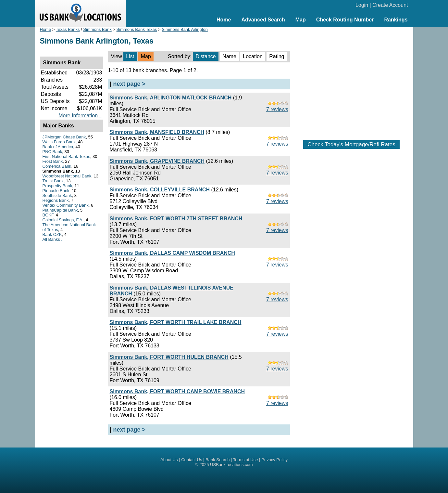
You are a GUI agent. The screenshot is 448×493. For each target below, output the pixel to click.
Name (229, 56)
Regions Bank (56, 200)
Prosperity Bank (57, 186)
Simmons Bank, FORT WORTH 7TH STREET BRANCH (176, 219)
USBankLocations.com (231, 465)
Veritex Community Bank (66, 205)
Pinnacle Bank (56, 191)
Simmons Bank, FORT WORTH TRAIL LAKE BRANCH (176, 322)
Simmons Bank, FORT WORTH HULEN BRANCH (169, 357)
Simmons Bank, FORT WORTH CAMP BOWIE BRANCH (177, 391)
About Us (169, 460)
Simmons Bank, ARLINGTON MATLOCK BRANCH (171, 98)
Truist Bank (53, 181)
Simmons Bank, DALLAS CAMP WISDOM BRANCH (172, 253)
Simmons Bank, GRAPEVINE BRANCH (157, 161)
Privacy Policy (274, 460)
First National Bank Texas (66, 156)
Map (301, 20)
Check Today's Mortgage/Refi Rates (351, 144)
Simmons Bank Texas (137, 29)
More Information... (80, 116)
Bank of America (58, 147)
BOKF (48, 215)
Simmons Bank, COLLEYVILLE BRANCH (160, 190)
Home (224, 20)
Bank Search (218, 460)
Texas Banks (68, 29)
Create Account (390, 5)
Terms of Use (246, 460)
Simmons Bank (97, 29)
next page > (130, 84)
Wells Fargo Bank (59, 142)
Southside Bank (57, 195)
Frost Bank (53, 161)
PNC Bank (52, 152)
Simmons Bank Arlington (185, 29)
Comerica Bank (57, 166)
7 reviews (277, 109)
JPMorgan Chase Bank (64, 137)
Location (253, 56)
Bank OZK (52, 234)
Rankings (396, 20)
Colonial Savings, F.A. (63, 220)
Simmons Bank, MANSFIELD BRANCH (157, 132)
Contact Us (192, 460)
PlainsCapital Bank (60, 210)
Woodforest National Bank (67, 176)
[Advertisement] (352, 80)
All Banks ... (54, 239)
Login (362, 5)
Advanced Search (263, 20)
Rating (277, 56)
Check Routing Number (345, 20)
